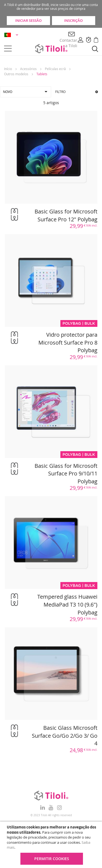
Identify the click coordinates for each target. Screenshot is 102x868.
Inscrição (73, 20)
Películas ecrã (55, 69)
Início (8, 69)
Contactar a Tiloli (68, 43)
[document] (52, 845)
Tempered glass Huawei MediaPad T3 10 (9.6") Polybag (67, 604)
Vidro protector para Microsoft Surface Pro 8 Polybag (68, 342)
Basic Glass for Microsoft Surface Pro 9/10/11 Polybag (66, 474)
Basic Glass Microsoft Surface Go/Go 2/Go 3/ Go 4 (65, 736)
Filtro (77, 92)
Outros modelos (16, 74)
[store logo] (51, 49)
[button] (12, 35)
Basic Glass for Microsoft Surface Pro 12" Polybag (66, 215)
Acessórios (28, 69)
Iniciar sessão (28, 20)
